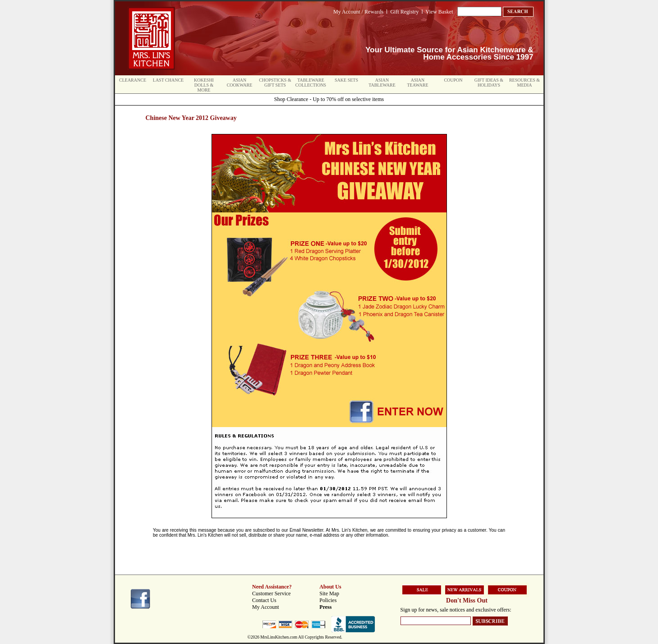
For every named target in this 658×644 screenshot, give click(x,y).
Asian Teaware (418, 83)
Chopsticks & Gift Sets (275, 83)
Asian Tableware (382, 83)
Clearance (133, 80)
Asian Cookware (240, 83)
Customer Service (271, 593)
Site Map (329, 593)
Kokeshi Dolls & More (204, 85)
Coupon (453, 80)
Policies (328, 600)
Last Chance (168, 80)
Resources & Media (525, 83)
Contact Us (264, 600)
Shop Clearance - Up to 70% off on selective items (329, 99)
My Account (266, 607)
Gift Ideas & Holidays (489, 83)
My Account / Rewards (358, 12)
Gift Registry (404, 12)
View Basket (439, 12)
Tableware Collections (311, 83)
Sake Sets (346, 80)
